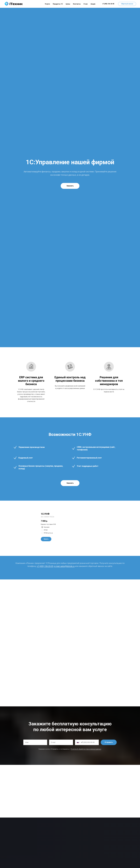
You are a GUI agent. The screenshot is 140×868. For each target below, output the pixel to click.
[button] (127, 4)
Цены (68, 4)
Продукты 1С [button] (58, 4)
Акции (93, 4)
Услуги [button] (47, 4)
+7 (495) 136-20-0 (44, 566)
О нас (86, 4)
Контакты (77, 4)
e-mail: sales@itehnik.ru (64, 566)
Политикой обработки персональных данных (86, 749)
